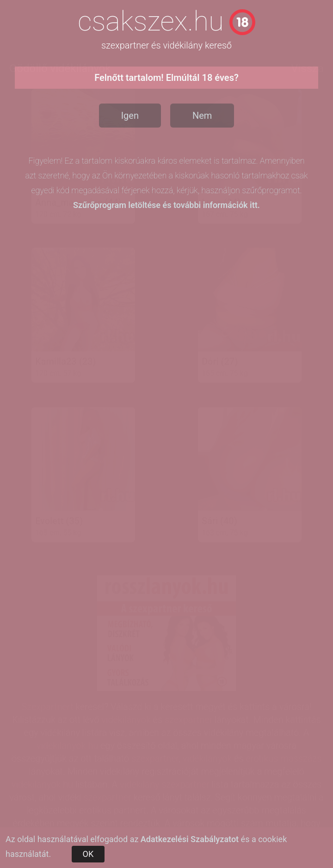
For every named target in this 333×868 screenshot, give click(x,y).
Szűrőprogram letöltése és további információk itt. (166, 205)
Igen (130, 116)
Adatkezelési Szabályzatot (190, 839)
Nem (202, 116)
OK (88, 854)
